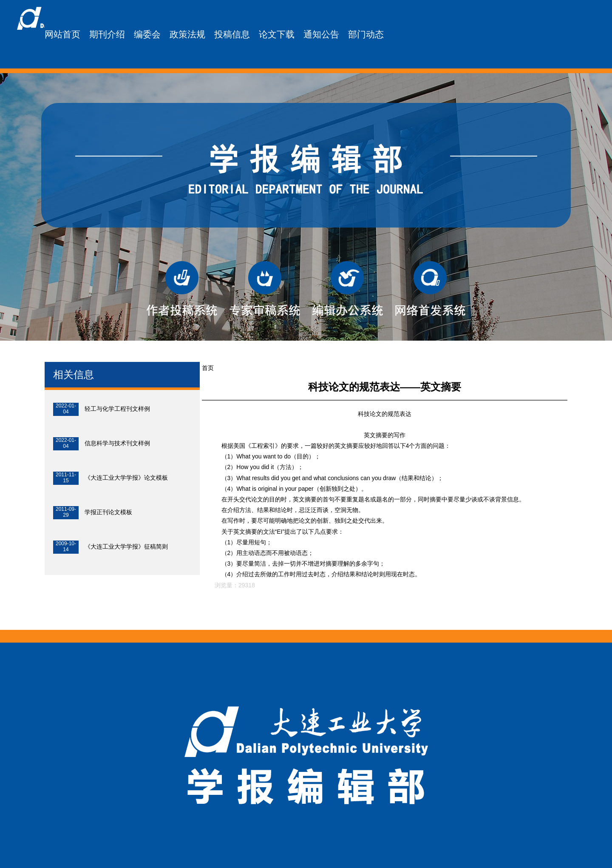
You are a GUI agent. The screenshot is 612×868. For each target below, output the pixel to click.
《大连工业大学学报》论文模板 (126, 478)
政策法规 (187, 34)
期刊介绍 (107, 34)
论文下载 (277, 34)
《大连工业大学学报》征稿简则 (126, 546)
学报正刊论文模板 (108, 512)
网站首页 (62, 34)
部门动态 (366, 34)
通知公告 (321, 34)
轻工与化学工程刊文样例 (117, 409)
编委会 (147, 34)
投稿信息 (232, 34)
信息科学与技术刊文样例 (117, 443)
